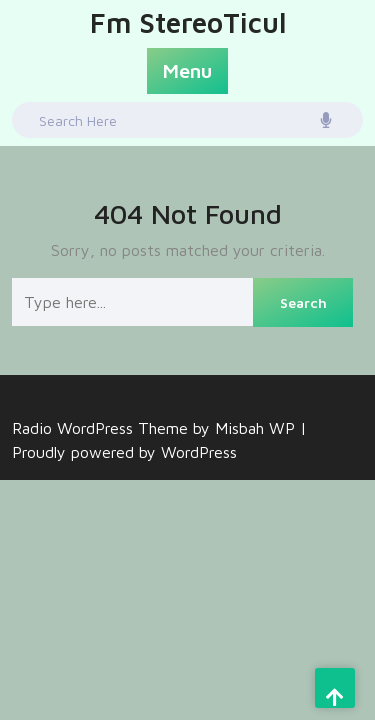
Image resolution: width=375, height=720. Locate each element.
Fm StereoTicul (188, 19)
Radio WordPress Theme (102, 428)
